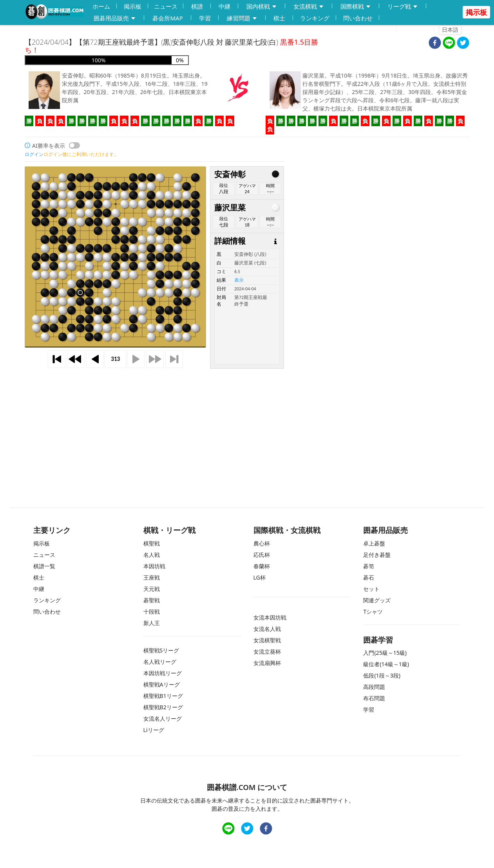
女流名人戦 (267, 629)
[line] (449, 44)
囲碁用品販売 (115, 18)
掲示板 (133, 6)
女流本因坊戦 (270, 617)
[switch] (74, 145)
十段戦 (152, 612)
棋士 (279, 18)
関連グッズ (377, 600)
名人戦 (152, 555)
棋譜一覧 (44, 566)
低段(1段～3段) (382, 675)
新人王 (152, 623)
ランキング (315, 18)
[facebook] (435, 44)
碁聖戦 (152, 600)
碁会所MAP (167, 18)
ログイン (418, 30)
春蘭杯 (262, 566)
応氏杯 (262, 555)
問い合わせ (358, 18)
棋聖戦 (152, 543)
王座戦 (152, 577)
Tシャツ (373, 612)
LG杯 (260, 577)
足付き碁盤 (377, 555)
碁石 (369, 577)
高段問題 (374, 687)
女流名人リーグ (163, 719)
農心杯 (262, 543)
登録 (386, 30)
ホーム (101, 6)
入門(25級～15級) (385, 653)
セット (371, 589)
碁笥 (369, 566)
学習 (205, 18)
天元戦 (152, 589)
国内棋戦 (262, 6)
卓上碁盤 (374, 543)
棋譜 (197, 6)
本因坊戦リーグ (163, 673)
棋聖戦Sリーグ (161, 650)
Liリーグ (154, 730)
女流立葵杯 (267, 651)
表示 (239, 280)
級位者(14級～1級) (386, 664)
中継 (224, 6)
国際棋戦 (356, 6)
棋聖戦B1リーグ (163, 696)
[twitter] (463, 44)
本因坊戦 (154, 566)
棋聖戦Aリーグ (162, 684)
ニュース (166, 6)
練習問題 (242, 18)
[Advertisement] (247, 424)
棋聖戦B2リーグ (163, 707)
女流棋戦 (309, 6)
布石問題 (374, 698)
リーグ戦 (403, 6)
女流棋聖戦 (267, 640)
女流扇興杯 (267, 663)
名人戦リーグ (160, 662)
